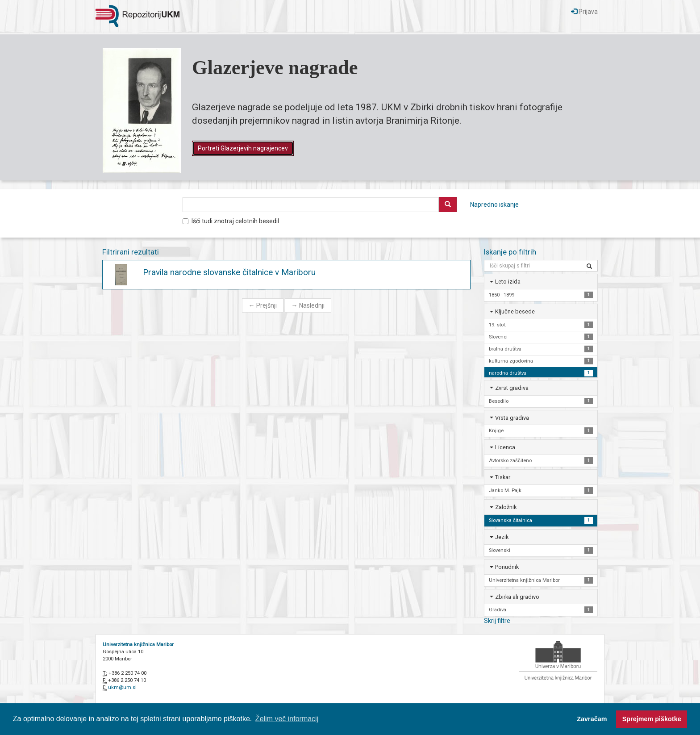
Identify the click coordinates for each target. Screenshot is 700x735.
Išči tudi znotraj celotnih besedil (231, 221)
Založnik (506, 507)
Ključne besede (515, 311)
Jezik (502, 537)
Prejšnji (263, 305)
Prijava (584, 12)
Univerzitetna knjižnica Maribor (138, 645)
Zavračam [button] (592, 719)
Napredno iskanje (494, 205)
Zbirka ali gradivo (517, 597)
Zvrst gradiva (512, 388)
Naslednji (308, 305)
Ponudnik (507, 567)
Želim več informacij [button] (287, 719)
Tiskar (503, 477)
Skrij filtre (497, 621)
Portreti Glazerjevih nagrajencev (243, 148)
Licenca (505, 447)
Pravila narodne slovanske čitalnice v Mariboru (229, 272)
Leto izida (508, 282)
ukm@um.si (122, 687)
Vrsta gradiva (512, 418)
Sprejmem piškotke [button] (652, 719)
